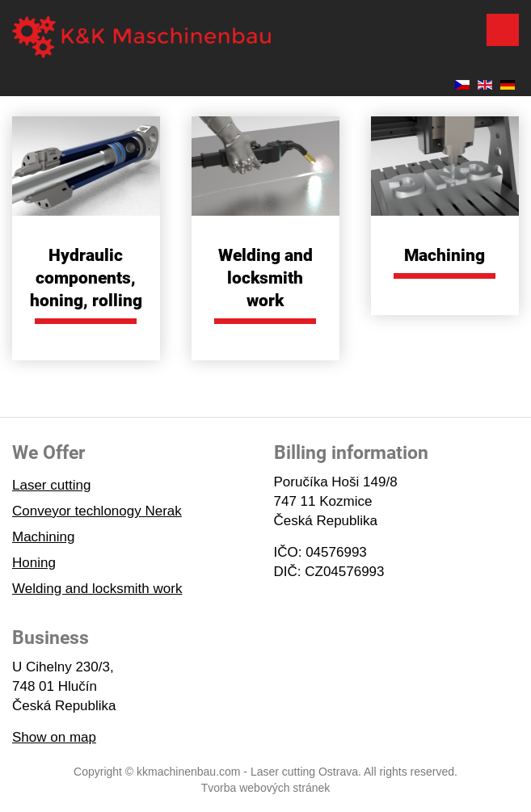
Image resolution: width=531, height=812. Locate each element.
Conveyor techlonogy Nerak (97, 511)
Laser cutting (51, 485)
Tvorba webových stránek (266, 788)
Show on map (54, 737)
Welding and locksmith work (265, 278)
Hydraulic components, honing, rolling (86, 278)
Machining (445, 255)
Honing (34, 563)
